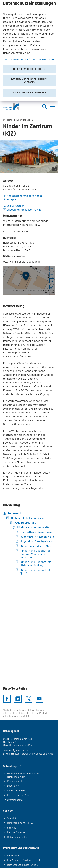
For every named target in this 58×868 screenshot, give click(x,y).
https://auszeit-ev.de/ (17, 231)
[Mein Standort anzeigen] (52, 281)
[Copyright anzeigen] (54, 169)
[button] (52, 269)
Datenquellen (49, 293)
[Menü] (52, 107)
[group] (29, 280)
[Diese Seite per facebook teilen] (7, 699)
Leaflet (13, 290)
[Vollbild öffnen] (52, 287)
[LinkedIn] (18, 699)
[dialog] (29, 51)
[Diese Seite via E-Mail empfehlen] (39, 699)
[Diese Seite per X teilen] (29, 699)
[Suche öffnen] (44, 107)
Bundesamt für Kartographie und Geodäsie (34, 290)
